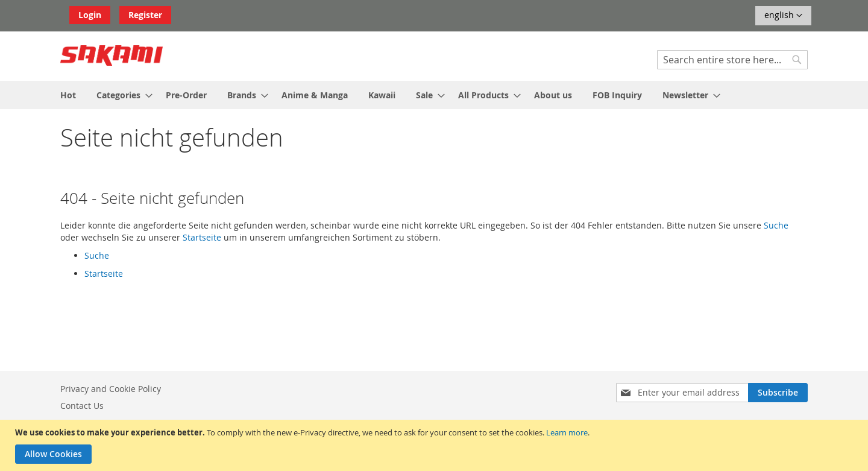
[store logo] (112, 55)
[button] (783, 16)
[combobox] (732, 60)
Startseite (202, 237)
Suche (776, 225)
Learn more (567, 432)
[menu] (434, 95)
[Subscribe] (778, 393)
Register (145, 15)
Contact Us (82, 406)
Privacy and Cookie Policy (111, 389)
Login (90, 15)
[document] (436, 445)
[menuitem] (68, 95)
